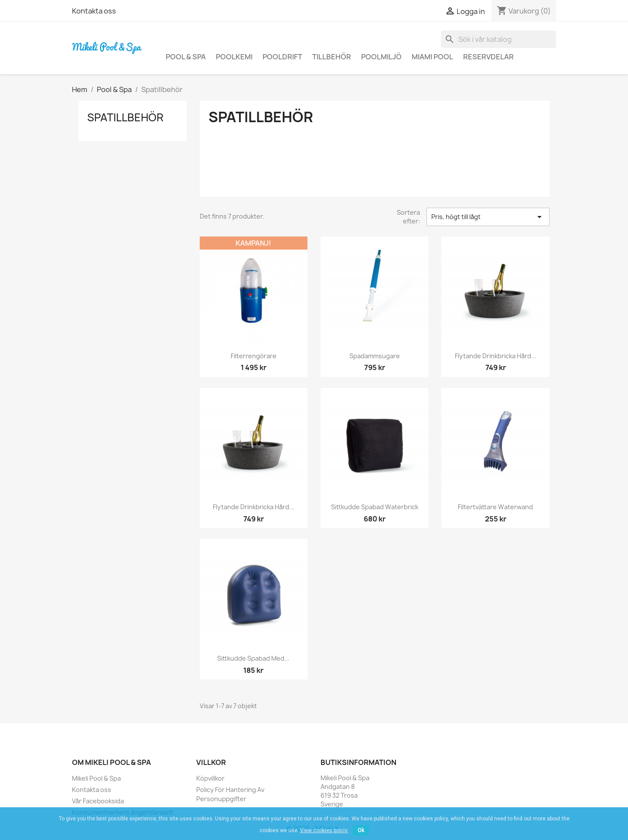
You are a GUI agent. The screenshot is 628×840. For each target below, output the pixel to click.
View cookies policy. (324, 830)
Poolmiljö (381, 57)
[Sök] (498, 39)
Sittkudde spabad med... (253, 658)
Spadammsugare (375, 356)
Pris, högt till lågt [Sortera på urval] (488, 217)
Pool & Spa (186, 57)
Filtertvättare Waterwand (495, 507)
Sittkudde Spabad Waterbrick (375, 507)
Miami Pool (432, 57)
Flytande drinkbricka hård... (496, 356)
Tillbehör (332, 57)
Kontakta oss (94, 11)
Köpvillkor (210, 778)
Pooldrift (282, 57)
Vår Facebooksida (98, 801)
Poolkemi (234, 57)
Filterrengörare (254, 356)
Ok (361, 830)
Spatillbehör (125, 117)
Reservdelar (488, 57)
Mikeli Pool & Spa (96, 778)
